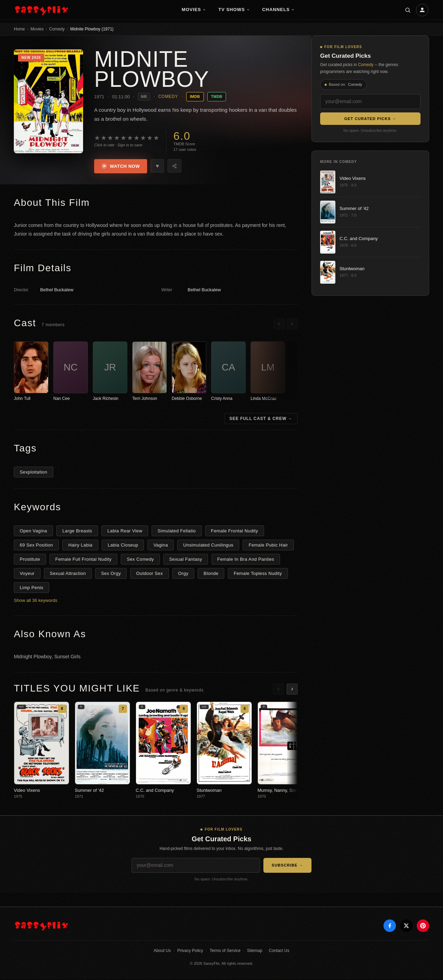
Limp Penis (31, 588)
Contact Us (279, 952)
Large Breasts (77, 532)
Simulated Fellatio (177, 532)
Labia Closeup (123, 546)
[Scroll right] (292, 324)
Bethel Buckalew (57, 291)
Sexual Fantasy (186, 560)
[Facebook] (390, 927)
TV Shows (234, 10)
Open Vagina (33, 532)
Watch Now (122, 167)
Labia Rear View (125, 532)
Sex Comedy (140, 560)
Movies (194, 10)
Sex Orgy (111, 574)
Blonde (211, 574)
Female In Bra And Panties (246, 560)
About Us (162, 952)
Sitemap (255, 952)
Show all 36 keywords (36, 601)
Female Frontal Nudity (235, 532)
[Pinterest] (423, 927)
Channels (279, 10)
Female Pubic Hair (268, 546)
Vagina (161, 546)
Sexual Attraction (68, 574)
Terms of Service (225, 952)
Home (19, 29)
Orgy (183, 574)
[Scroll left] (279, 324)
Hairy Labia (80, 546)
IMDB (195, 97)
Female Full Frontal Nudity (84, 560)
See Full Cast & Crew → (261, 419)
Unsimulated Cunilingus (208, 546)
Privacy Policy (190, 952)
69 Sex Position (36, 546)
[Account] (422, 10)
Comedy (57, 29)
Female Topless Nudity (258, 574)
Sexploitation (34, 473)
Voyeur (27, 574)
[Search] (408, 10)
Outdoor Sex (149, 574)
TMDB (217, 97)
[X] (406, 927)
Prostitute (30, 560)
